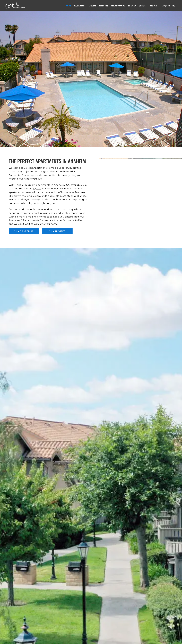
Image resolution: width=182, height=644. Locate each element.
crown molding (23, 196)
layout (37, 189)
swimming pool (30, 213)
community (48, 175)
